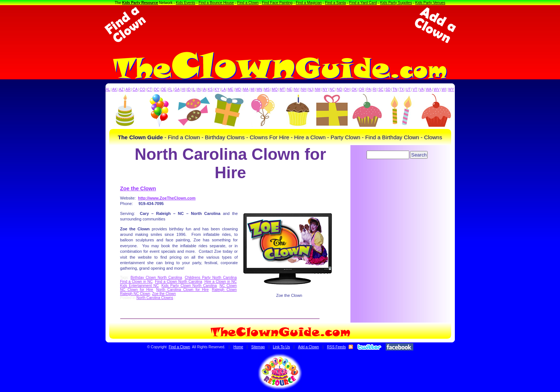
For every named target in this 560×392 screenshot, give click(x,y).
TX (402, 89)
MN (260, 89)
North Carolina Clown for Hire (183, 290)
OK (354, 89)
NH (304, 89)
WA (429, 89)
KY (217, 89)
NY (325, 89)
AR (128, 89)
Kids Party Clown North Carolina (189, 286)
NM (318, 89)
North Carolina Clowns (155, 298)
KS (210, 89)
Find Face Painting (277, 3)
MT (282, 89)
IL (194, 89)
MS (267, 89)
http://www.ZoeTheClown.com (167, 198)
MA (246, 89)
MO (275, 89)
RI (375, 89)
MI (252, 89)
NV (297, 89)
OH (347, 89)
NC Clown (228, 286)
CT (149, 89)
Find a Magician (309, 3)
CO (142, 89)
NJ (310, 89)
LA (224, 89)
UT (408, 89)
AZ (121, 89)
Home (238, 347)
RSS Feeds (336, 347)
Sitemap (258, 347)
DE (164, 89)
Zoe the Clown (138, 188)
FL (170, 89)
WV (436, 89)
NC (332, 89)
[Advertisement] (280, 25)
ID (189, 89)
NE (289, 89)
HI (183, 89)
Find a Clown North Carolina (179, 282)
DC (157, 89)
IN (199, 89)
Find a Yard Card (363, 3)
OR (362, 89)
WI (444, 89)
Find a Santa (336, 3)
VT (415, 89)
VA (422, 89)
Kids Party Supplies (396, 3)
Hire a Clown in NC (221, 282)
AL (108, 89)
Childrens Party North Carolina (211, 278)
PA (369, 89)
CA (135, 89)
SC (381, 89)
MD (238, 89)
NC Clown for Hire (137, 290)
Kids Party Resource (140, 3)
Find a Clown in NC (137, 282)
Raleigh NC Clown (135, 294)
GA (177, 89)
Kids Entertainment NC (140, 286)
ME (231, 89)
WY (451, 89)
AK (115, 89)
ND (339, 89)
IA (204, 89)
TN (395, 89)
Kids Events (186, 3)
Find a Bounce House (216, 3)
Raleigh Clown (224, 290)
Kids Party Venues (430, 3)
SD (388, 89)
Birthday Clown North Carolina (156, 278)
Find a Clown (248, 3)
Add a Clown (309, 347)
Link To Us (281, 347)
